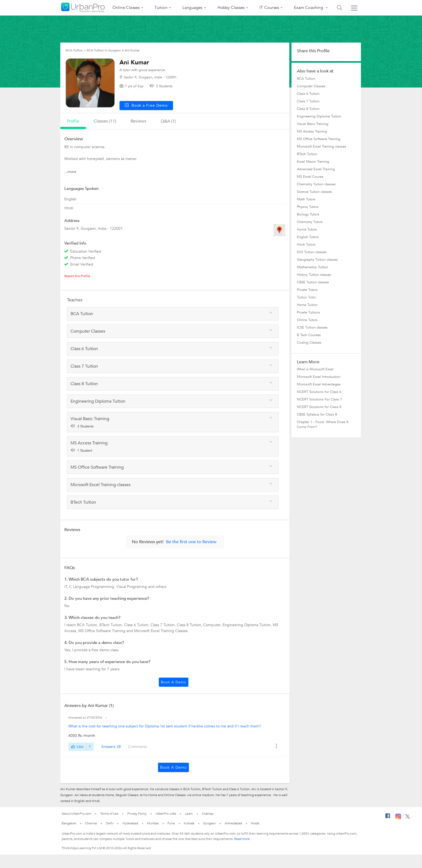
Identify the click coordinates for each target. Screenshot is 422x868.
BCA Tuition (306, 79)
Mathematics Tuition (312, 267)
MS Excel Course (310, 177)
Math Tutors (306, 199)
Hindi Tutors (306, 245)
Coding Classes (309, 343)
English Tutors (308, 237)
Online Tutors (307, 320)
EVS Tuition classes (312, 252)
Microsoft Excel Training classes (321, 147)
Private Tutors (307, 290)
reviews (138, 121)
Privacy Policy (137, 814)
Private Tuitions (308, 312)
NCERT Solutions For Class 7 (319, 399)
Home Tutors (307, 229)
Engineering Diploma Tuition (319, 116)
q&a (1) (168, 121)
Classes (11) (105, 121)
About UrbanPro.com (76, 814)
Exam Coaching (309, 8)
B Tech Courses (309, 335)
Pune (171, 823)
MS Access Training (312, 131)
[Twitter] (408, 818)
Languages (192, 8)
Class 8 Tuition (308, 109)
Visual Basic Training (313, 124)
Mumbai (153, 823)
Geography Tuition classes (317, 260)
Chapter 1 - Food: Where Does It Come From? (323, 424)
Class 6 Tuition (308, 94)
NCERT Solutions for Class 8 (319, 407)
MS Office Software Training (319, 139)
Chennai (91, 823)
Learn (189, 814)
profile (73, 121)
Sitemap (208, 814)
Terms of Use (109, 814)
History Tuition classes (314, 275)
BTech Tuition (307, 154)
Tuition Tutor (306, 297)
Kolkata (189, 823)
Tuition (161, 8)
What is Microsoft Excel (315, 369)
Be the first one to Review (191, 542)
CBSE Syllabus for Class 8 (317, 414)
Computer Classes (311, 86)
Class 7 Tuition (308, 101)
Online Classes (126, 8)
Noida (255, 823)
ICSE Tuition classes (312, 327)
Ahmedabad (233, 823)
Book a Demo (174, 682)
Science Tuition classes (314, 192)
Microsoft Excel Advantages (319, 384)
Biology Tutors (308, 214)
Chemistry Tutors (310, 222)
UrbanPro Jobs (166, 814)
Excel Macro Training (313, 162)
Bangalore (69, 823)
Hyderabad (130, 823)
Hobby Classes (231, 8)
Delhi (110, 823)
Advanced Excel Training (316, 169)
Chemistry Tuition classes (316, 184)
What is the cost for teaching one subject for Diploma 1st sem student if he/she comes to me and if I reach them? (165, 726)
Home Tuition (307, 305)
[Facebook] (388, 818)
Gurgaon (209, 823)
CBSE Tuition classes (313, 282)
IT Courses (269, 8)
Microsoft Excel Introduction (319, 377)
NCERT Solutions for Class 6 (319, 392)
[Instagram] (398, 818)
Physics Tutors (308, 207)
